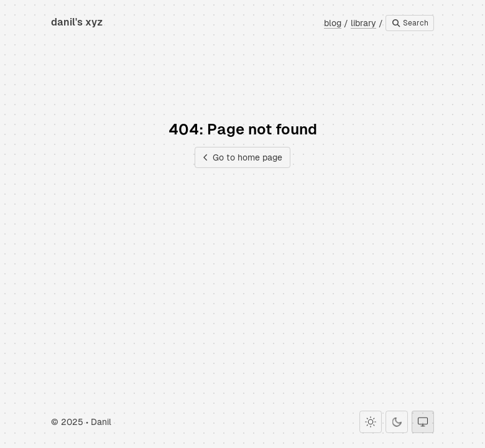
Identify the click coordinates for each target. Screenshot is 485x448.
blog (333, 23)
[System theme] (423, 422)
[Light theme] (371, 422)
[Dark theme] (397, 422)
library (363, 23)
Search (410, 23)
